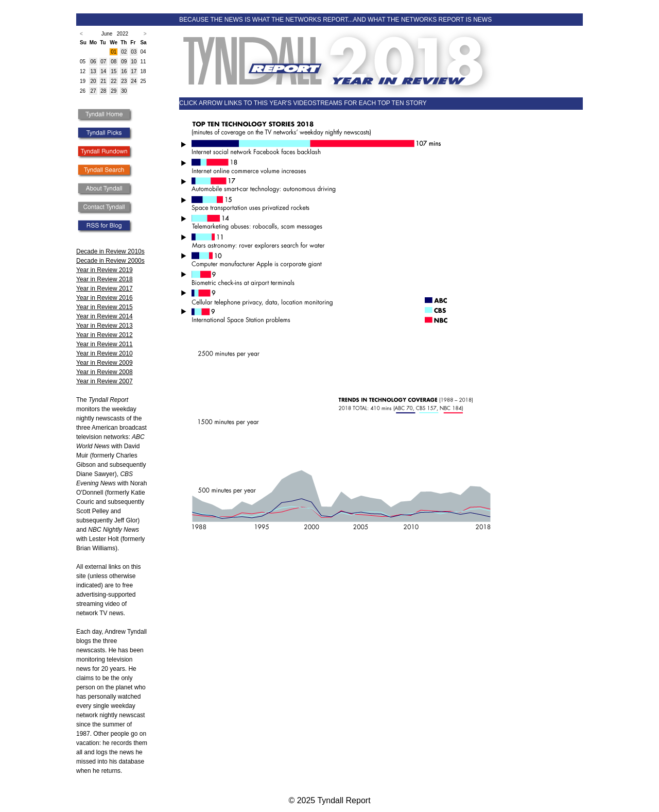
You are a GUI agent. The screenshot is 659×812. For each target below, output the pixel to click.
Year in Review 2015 (105, 307)
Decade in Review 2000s (110, 261)
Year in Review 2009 (105, 363)
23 (124, 81)
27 (93, 91)
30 (124, 91)
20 (93, 81)
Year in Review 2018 (105, 279)
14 (103, 71)
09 (124, 62)
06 (93, 62)
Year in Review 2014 (105, 316)
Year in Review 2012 (105, 335)
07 (103, 62)
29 (114, 91)
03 (134, 52)
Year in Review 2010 (105, 353)
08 (114, 62)
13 (93, 71)
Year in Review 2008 (105, 372)
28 (103, 91)
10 (134, 62)
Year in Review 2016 (105, 298)
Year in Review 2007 (105, 381)
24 (134, 81)
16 (124, 71)
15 (114, 71)
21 (103, 81)
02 (124, 52)
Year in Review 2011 (105, 344)
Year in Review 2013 (105, 326)
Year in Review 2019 (105, 270)
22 (114, 81)
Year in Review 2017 (105, 289)
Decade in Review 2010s (110, 251)
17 (134, 71)
